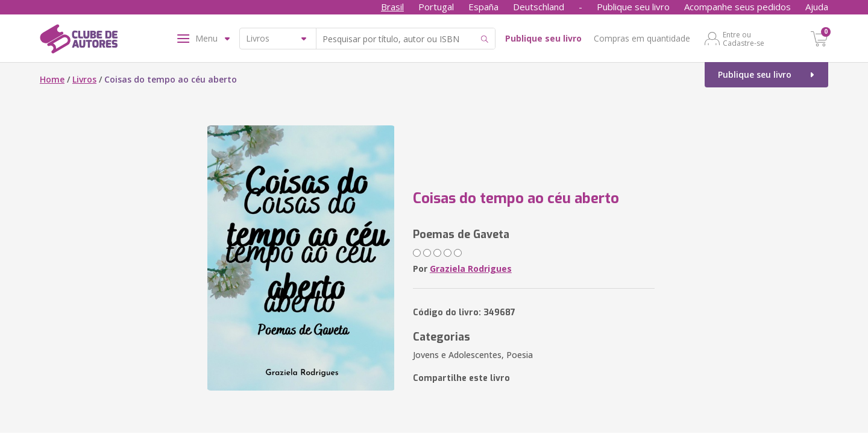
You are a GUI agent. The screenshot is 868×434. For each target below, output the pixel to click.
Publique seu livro (633, 7)
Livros (84, 79)
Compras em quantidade (642, 38)
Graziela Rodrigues (471, 269)
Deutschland (539, 7)
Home (52, 79)
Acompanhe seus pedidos (737, 7)
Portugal (436, 7)
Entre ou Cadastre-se (744, 39)
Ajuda (817, 7)
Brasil (392, 7)
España (483, 7)
